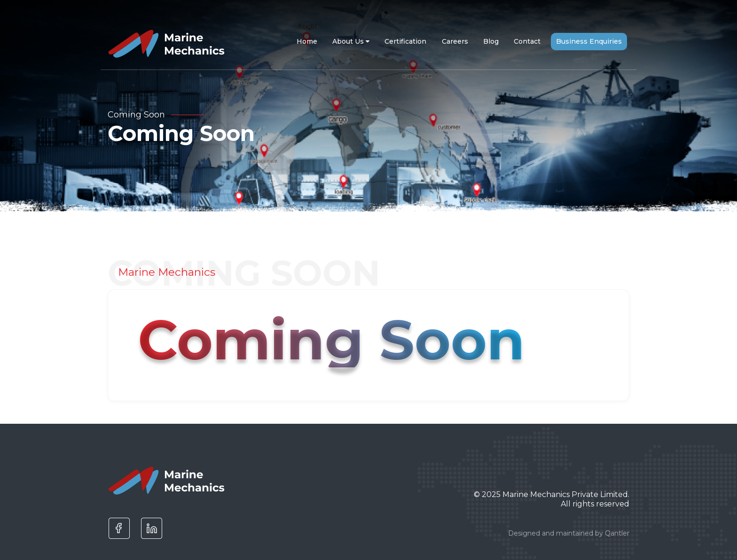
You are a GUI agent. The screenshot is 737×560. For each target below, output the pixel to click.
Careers (455, 41)
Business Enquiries (589, 41)
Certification (405, 41)
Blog (491, 41)
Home (307, 41)
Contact (527, 41)
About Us (351, 41)
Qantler (617, 533)
